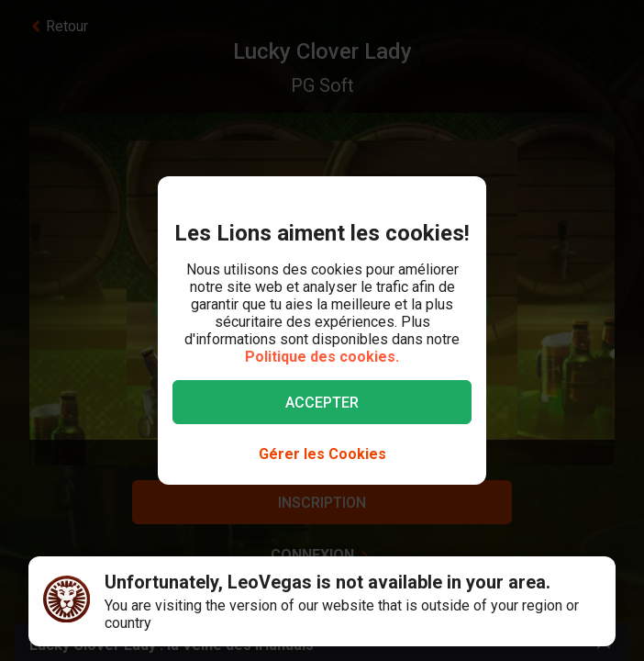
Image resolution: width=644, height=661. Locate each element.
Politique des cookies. (322, 357)
